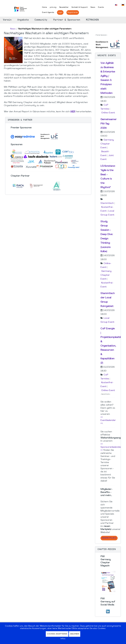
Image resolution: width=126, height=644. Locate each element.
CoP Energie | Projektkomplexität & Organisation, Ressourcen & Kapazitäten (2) (111, 346)
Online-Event (108, 113)
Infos (63, 639)
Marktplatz (109, 538)
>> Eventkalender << (108, 420)
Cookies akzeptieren (57, 634)
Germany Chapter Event (107, 144)
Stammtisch (107, 203)
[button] (48, 120)
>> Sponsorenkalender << (111, 447)
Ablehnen (75, 634)
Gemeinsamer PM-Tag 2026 (109, 124)
